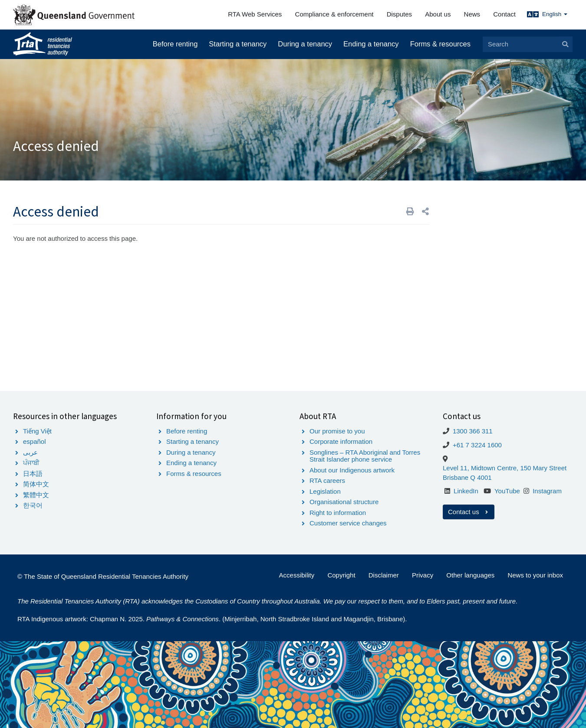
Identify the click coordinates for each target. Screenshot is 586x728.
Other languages (470, 575)
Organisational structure (344, 502)
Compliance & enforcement (334, 14)
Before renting (175, 44)
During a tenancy (305, 44)
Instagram (547, 491)
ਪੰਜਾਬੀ (31, 463)
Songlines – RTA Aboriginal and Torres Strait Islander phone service (365, 456)
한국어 (33, 505)
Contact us (469, 512)
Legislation (325, 491)
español (35, 441)
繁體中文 (36, 495)
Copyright (341, 575)
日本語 (33, 474)
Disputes (399, 14)
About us (438, 14)
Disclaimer (384, 575)
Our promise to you (337, 431)
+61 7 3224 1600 (477, 445)
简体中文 (36, 484)
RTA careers (327, 480)
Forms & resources (440, 44)
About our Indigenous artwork (352, 470)
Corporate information (341, 441)
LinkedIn (466, 491)
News (472, 14)
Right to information (338, 513)
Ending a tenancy (371, 44)
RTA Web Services (255, 14)
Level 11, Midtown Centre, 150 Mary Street (505, 468)
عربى (30, 452)
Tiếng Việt (37, 431)
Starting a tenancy (238, 44)
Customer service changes (348, 523)
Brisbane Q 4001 (467, 477)
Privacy (423, 575)
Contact (504, 14)
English (555, 14)
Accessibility (297, 575)
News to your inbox (535, 575)
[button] (425, 212)
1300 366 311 (473, 431)
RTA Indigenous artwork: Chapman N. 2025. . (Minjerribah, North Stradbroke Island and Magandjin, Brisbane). (212, 619)
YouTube (507, 491)
